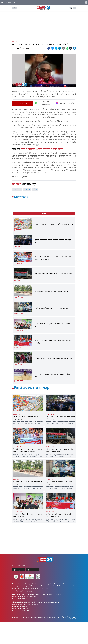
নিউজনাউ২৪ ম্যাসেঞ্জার (65, 103)
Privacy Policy (16, 618)
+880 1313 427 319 (22, 609)
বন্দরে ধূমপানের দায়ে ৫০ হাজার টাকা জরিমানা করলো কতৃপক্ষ (42, 149)
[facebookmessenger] (52, 48)
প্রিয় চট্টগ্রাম (15, 42)
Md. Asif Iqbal (50, 618)
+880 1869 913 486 (22, 599)
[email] (63, 48)
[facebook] (49, 48)
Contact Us (25, 618)
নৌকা (35, 189)
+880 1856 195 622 (22, 597)
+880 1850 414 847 (22, 607)
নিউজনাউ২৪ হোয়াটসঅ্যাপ (42, 103)
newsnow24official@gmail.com (26, 611)
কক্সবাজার (27, 189)
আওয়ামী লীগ (17, 189)
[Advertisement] (44, 25)
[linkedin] (60, 48)
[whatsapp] (67, 48)
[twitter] (56, 48)
